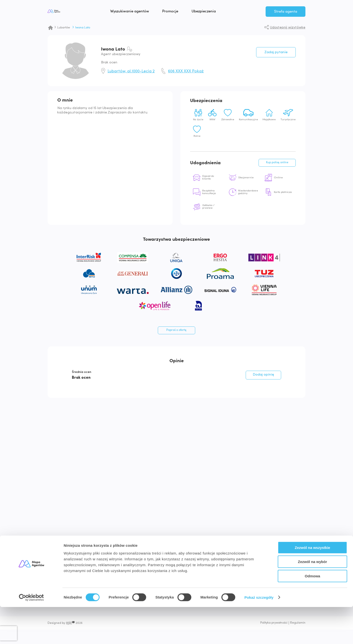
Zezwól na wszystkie (312, 585)
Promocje (185, 12)
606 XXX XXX (186, 71)
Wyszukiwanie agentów (145, 12)
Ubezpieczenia (219, 12)
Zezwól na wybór (312, 599)
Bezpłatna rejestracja (284, 572)
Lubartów (64, 28)
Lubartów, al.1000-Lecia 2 (131, 71)
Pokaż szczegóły (259, 634)
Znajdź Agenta (235, 572)
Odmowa (312, 613)
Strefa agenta (286, 13)
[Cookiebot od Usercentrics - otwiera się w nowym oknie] (31, 635)
